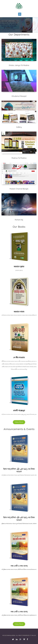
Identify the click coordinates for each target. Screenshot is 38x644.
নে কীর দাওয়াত (19, 357)
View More (19, 422)
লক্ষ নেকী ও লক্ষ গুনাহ (19, 566)
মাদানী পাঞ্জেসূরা (19, 411)
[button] (20, 14)
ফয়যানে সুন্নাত (19, 267)
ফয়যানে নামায (19, 312)
